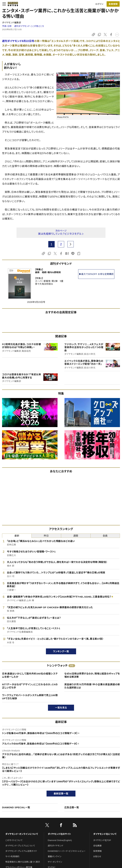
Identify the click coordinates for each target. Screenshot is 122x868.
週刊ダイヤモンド (56, 846)
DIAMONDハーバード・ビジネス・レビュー (67, 851)
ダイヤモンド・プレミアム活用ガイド (21, 851)
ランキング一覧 (61, 651)
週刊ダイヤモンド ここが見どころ (29, 26)
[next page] (71, 244)
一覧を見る (61, 708)
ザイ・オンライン (55, 862)
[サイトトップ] (12, 4)
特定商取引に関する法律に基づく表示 (23, 862)
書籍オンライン (55, 856)
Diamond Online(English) (60, 840)
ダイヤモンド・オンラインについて (22, 834)
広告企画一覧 (72, 807)
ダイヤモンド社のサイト (59, 834)
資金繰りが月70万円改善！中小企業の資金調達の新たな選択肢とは (92, 686)
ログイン (99, 4)
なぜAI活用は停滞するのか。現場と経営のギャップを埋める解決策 (92, 675)
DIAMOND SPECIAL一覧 (16, 807)
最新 (17, 536)
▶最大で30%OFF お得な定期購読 (96, 274)
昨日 (46, 536)
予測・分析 (7, 26)
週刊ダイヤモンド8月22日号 (18, 41)
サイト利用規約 (12, 856)
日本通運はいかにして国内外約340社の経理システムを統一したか (30, 675)
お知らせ (97, 856)
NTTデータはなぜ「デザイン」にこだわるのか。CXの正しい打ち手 (30, 686)
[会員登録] (113, 4)
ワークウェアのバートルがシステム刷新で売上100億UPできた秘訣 (30, 697)
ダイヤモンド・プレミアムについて (20, 846)
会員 (105, 536)
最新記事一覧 (61, 794)
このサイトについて (14, 840)
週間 (76, 536)
